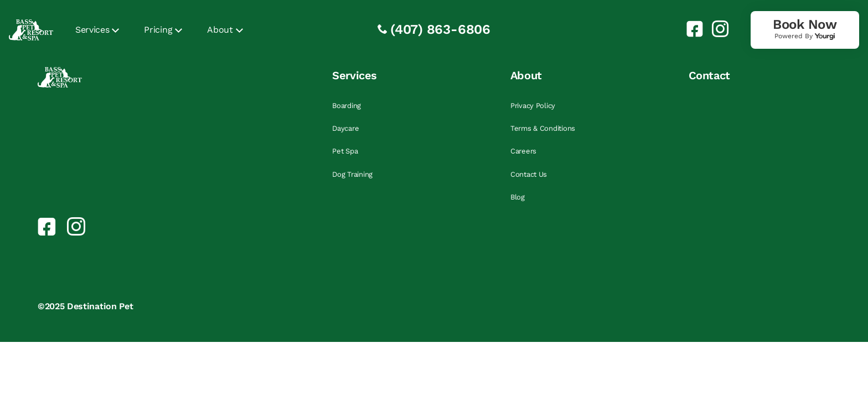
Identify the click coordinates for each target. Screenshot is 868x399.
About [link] (220, 30)
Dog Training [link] (352, 174)
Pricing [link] (158, 30)
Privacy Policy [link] (533, 106)
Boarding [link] (347, 106)
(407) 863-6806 (440, 29)
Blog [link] (518, 197)
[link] (690, 29)
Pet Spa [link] (345, 151)
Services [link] (92, 30)
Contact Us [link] (529, 174)
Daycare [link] (345, 128)
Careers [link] (523, 151)
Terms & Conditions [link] (543, 128)
